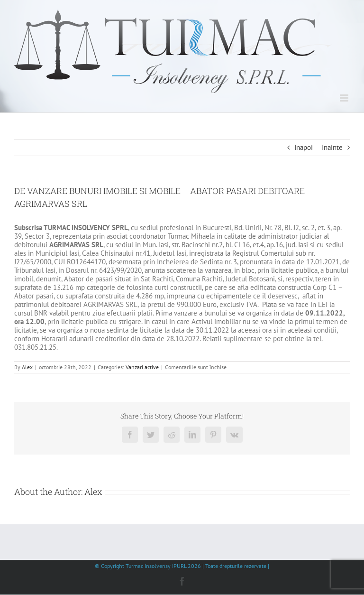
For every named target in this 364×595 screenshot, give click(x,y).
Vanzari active (142, 367)
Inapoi (304, 147)
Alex (27, 367)
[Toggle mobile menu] (345, 98)
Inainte (332, 147)
